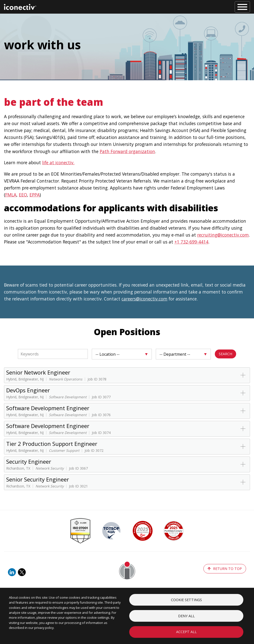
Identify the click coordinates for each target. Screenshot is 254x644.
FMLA (11, 195)
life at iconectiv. (58, 162)
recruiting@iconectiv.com (223, 235)
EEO (23, 195)
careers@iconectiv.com (144, 299)
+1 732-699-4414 (191, 242)
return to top (225, 569)
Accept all (186, 632)
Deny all (186, 615)
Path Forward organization (127, 151)
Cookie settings (186, 599)
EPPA (35, 195)
